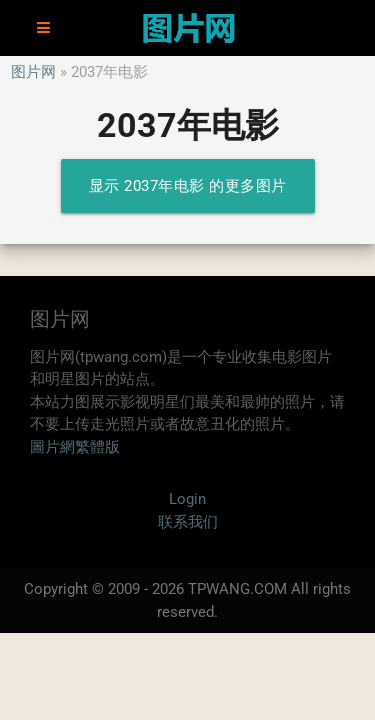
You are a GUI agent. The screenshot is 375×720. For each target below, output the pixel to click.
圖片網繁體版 (75, 447)
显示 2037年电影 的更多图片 (188, 186)
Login (187, 499)
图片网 (33, 72)
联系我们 (188, 522)
